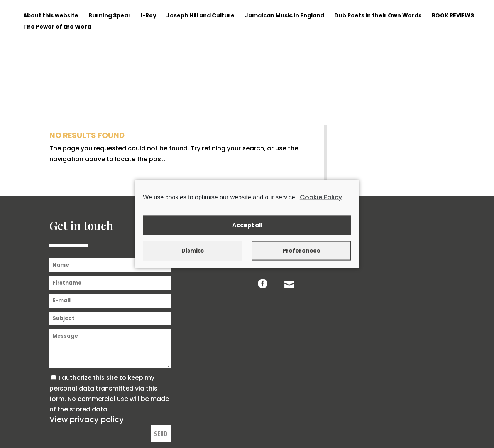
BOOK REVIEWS (453, 16)
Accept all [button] (247, 225)
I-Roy (149, 16)
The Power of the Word (57, 27)
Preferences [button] (301, 251)
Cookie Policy (321, 197)
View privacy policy (87, 419)
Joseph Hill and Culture (200, 16)
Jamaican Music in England (284, 16)
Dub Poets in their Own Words (378, 16)
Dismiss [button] (193, 251)
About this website (51, 16)
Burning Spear (110, 16)
